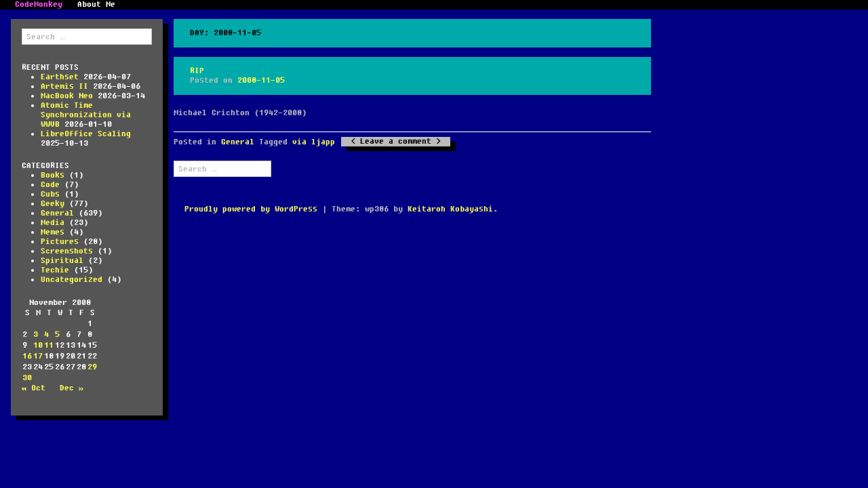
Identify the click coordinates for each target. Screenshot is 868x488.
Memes (53, 232)
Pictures (60, 242)
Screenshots (67, 251)
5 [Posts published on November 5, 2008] (57, 334)
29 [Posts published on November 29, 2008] (92, 367)
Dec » (72, 388)
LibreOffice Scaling (86, 134)
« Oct (34, 388)
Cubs (50, 194)
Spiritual (62, 261)
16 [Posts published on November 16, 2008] (27, 356)
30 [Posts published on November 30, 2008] (27, 378)
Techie (55, 270)
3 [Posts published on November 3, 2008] (36, 334)
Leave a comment (396, 142)
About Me (96, 5)
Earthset (60, 77)
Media (53, 223)
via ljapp (314, 142)
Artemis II (64, 86)
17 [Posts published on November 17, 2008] (38, 356)
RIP (197, 71)
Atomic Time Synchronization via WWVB (86, 115)
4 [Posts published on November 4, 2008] (46, 334)
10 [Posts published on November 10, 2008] (38, 345)
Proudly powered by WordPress (251, 209)
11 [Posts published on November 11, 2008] (49, 345)
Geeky (53, 204)
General (57, 213)
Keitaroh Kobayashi (450, 209)
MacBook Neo (67, 96)
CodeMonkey (39, 5)
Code (50, 185)
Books (53, 175)
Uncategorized (72, 280)
